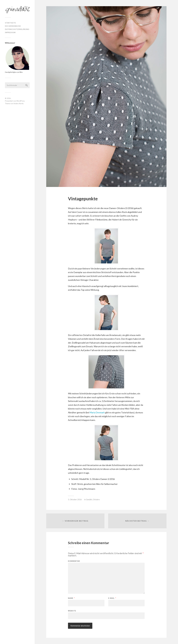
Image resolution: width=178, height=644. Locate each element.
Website (72, 611)
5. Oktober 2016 (75, 499)
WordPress (21, 101)
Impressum (10, 32)
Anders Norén (18, 104)
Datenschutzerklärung (17, 29)
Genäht (89, 499)
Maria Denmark (97, 412)
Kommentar (74, 561)
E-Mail (112, 598)
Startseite (10, 23)
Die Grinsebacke (13, 26)
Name (71, 598)
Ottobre (96, 499)
